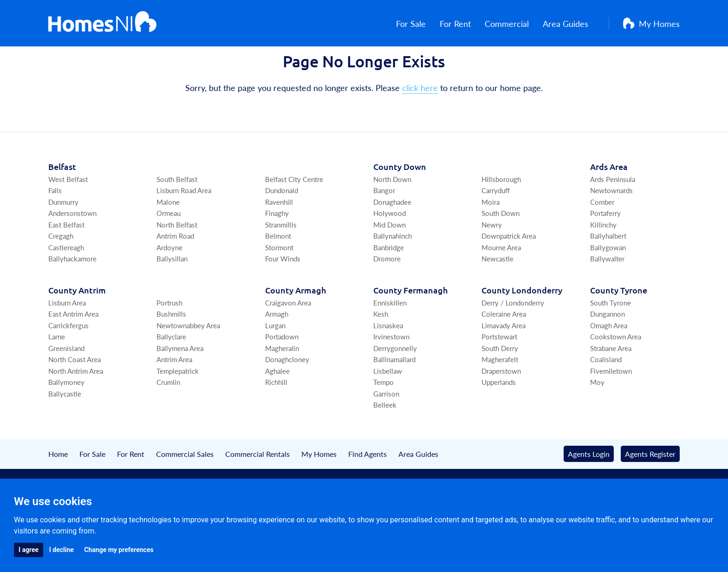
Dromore (387, 290)
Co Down (400, 198)
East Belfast (66, 256)
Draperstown (501, 402)
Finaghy (277, 245)
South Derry (500, 380)
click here (420, 120)
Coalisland (606, 391)
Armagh (277, 346)
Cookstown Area (616, 368)
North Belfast (177, 256)
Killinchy (603, 256)
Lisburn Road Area (184, 222)
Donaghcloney (287, 391)
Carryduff (496, 222)
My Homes (651, 23)
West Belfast (68, 211)
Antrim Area (174, 391)
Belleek (385, 437)
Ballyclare (171, 368)
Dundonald (282, 222)
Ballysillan (172, 290)
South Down (500, 245)
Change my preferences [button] (119, 550)
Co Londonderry (522, 322)
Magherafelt (500, 391)
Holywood (390, 245)
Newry (492, 256)
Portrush (169, 334)
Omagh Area (609, 357)
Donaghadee (392, 233)
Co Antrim (77, 322)
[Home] (102, 23)
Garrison (386, 425)
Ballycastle (65, 425)
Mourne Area (501, 279)
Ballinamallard (394, 391)
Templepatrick (178, 402)
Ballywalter (607, 290)
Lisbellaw (388, 402)
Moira (491, 233)
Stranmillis (281, 256)
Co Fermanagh (410, 322)
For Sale (417, 23)
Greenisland (66, 380)
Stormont (279, 279)
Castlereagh (66, 279)
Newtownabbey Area (188, 357)
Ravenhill (279, 233)
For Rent (462, 23)
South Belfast (177, 211)
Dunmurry (63, 233)
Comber (602, 233)
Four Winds (283, 290)
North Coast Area (75, 391)
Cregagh (61, 268)
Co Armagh (296, 322)
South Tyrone (611, 334)
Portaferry (605, 245)
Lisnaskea (388, 357)
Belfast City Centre (294, 211)
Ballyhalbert (608, 268)
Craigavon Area (288, 334)
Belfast (62, 198)
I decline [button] (62, 550)
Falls (55, 222)
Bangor (384, 222)
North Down (392, 211)
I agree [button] (29, 550)
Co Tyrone (619, 322)
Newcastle (497, 290)
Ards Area (609, 198)
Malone (168, 233)
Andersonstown (72, 245)
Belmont (278, 268)
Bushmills (171, 346)
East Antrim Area (73, 346)
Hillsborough (501, 211)
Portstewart (499, 368)
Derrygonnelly (395, 380)
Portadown (282, 368)
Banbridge (389, 279)
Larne (57, 368)
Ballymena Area (180, 380)
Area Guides (572, 23)
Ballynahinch (393, 268)
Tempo (383, 414)
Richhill (276, 414)
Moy (597, 414)
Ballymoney (66, 414)
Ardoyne (169, 279)
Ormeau (169, 245)
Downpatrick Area (509, 268)
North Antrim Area (76, 402)
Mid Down (390, 256)
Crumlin (168, 414)
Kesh (381, 346)
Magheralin (282, 380)
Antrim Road (175, 268)
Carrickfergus (68, 357)
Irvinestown (391, 368)
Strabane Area (611, 380)
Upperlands (499, 414)
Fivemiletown (611, 402)
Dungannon (608, 346)
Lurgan (275, 357)
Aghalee (277, 402)
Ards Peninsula (613, 211)
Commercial (513, 23)
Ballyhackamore (72, 290)
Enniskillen (390, 334)
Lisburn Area (67, 334)
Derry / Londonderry (513, 334)
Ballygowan (608, 279)
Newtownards (611, 222)
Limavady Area (504, 357)
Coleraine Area (504, 346)
